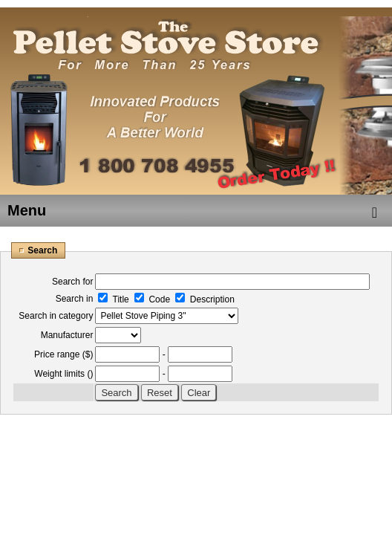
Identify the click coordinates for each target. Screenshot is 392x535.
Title (113, 299)
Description (205, 299)
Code (152, 299)
